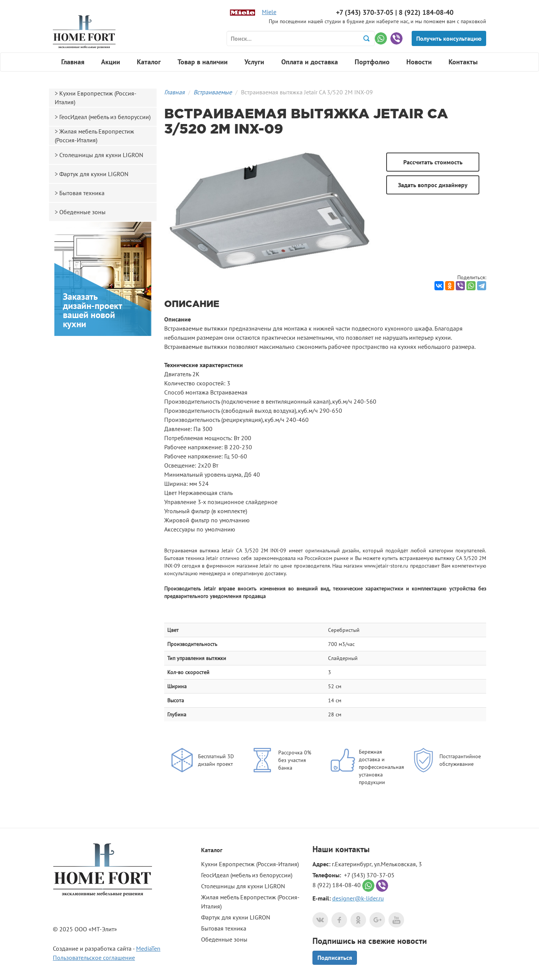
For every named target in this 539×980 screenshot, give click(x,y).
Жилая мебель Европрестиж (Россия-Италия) (94, 136)
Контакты (463, 62)
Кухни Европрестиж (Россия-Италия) (96, 98)
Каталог (149, 62)
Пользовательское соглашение (94, 958)
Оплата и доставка (310, 62)
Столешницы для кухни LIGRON (101, 155)
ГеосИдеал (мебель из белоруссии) (105, 117)
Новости (419, 62)
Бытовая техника (82, 193)
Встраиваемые (213, 92)
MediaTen (148, 948)
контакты (352, 849)
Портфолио (372, 62)
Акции (111, 62)
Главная (73, 62)
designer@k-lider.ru (358, 898)
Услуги (254, 62)
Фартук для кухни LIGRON (94, 174)
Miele (269, 12)
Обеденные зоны (82, 212)
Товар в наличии (203, 62)
